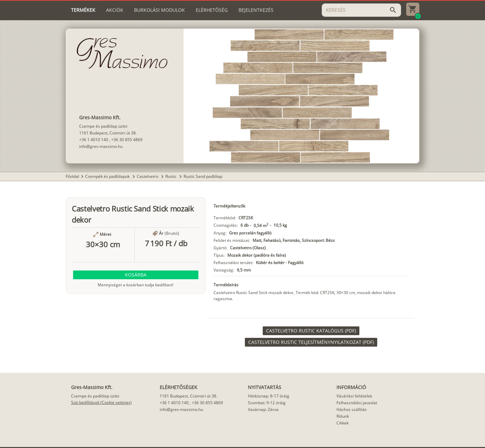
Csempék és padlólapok (108, 176)
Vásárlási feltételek (354, 396)
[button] (136, 275)
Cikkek (343, 423)
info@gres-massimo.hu (101, 146)
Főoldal (72, 176)
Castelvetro (148, 176)
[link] (311, 331)
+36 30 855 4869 (127, 140)
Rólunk (343, 416)
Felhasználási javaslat (357, 403)
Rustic (171, 176)
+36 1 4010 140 (94, 140)
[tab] (83, 10)
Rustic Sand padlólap (203, 176)
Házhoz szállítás (352, 409)
